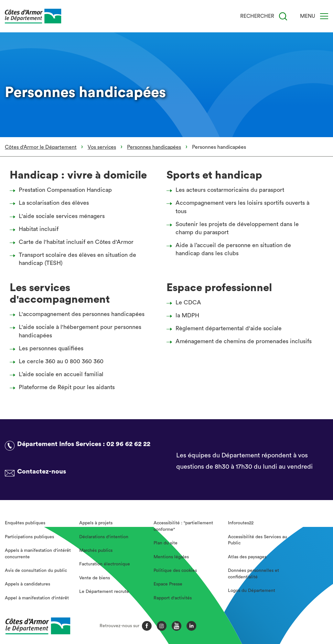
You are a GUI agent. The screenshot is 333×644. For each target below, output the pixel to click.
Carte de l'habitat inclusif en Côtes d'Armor (73, 242)
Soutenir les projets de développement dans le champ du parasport (234, 228)
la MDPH (185, 315)
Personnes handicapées (154, 147)
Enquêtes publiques (25, 523)
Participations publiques (29, 537)
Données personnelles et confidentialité (253, 574)
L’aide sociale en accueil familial (58, 374)
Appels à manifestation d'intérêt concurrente (38, 554)
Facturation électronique (105, 564)
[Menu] (324, 16)
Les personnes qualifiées (48, 348)
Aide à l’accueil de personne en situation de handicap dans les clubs (231, 249)
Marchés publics (96, 551)
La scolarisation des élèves (51, 203)
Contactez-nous (42, 472)
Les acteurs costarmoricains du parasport (227, 190)
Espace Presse (168, 584)
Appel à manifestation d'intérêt (37, 598)
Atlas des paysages (247, 557)
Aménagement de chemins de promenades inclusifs (241, 341)
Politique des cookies (175, 571)
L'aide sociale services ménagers (59, 216)
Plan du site (166, 543)
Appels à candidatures (27, 584)
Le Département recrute (104, 592)
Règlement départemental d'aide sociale (226, 328)
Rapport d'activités (173, 598)
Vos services (102, 147)
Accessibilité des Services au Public (258, 540)
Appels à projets (96, 523)
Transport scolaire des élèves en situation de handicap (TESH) (75, 259)
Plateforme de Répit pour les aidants (64, 387)
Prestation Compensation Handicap (63, 190)
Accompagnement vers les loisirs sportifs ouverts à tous (240, 207)
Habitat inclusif (36, 229)
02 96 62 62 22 (128, 444)
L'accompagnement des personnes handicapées (79, 314)
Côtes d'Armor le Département (41, 147)
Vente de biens (95, 578)
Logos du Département (252, 591)
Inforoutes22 (241, 523)
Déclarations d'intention (104, 537)
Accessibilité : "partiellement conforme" (183, 526)
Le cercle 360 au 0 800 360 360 (58, 361)
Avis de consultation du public (36, 571)
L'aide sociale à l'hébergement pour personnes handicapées (77, 331)
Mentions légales (171, 557)
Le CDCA (186, 302)
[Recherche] (283, 16)
